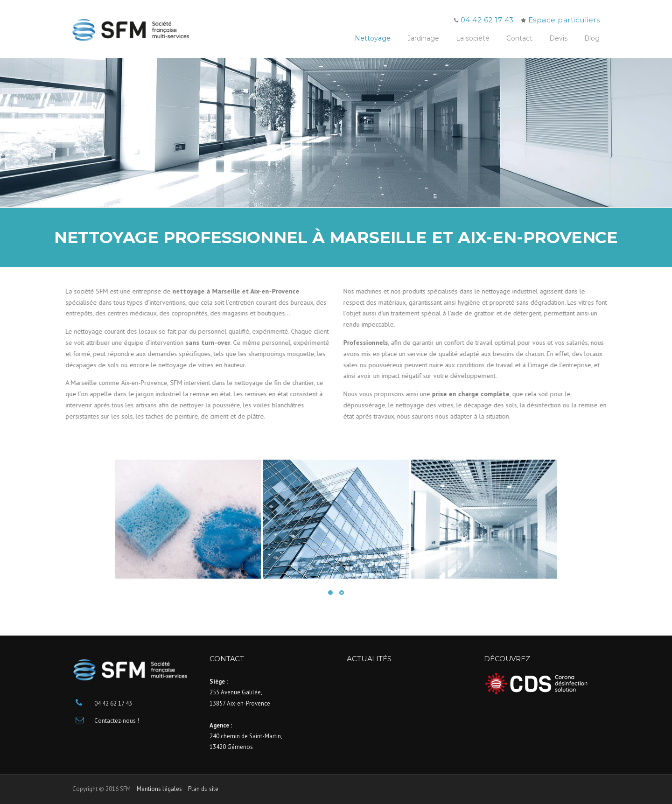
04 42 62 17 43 (487, 20)
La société (473, 38)
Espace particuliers (564, 20)
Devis (558, 38)
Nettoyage (373, 38)
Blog (592, 38)
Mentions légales (159, 789)
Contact (519, 38)
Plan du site (203, 789)
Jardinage (423, 38)
